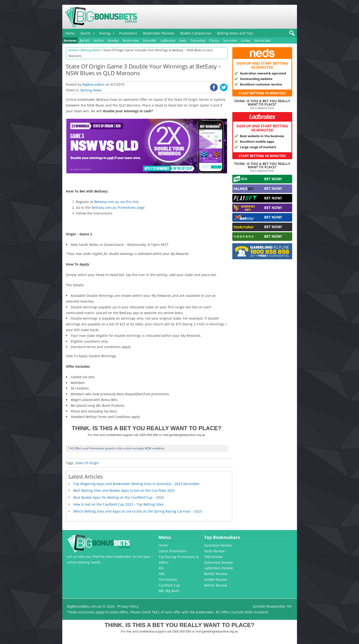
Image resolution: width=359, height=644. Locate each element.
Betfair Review (216, 585)
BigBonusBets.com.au (84, 606)
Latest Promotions (173, 551)
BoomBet (150, 40)
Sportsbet (230, 40)
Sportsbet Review (218, 545)
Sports (85, 33)
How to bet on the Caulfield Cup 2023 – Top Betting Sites (118, 504)
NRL (162, 574)
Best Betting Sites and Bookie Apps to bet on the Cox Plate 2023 (124, 490)
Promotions (128, 33)
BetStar (99, 40)
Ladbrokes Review (218, 568)
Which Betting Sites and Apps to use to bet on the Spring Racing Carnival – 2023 (137, 511)
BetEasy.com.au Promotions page (118, 207)
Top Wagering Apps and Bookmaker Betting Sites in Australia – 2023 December (137, 484)
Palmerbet (198, 40)
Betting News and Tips (235, 33)
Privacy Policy (128, 606)
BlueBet (113, 40)
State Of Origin (87, 463)
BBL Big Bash (169, 591)
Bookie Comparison (196, 33)
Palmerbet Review (218, 562)
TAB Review (213, 557)
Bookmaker (131, 40)
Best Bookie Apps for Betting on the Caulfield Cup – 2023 (119, 497)
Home (70, 33)
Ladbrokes (168, 40)
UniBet (246, 40)
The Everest (168, 579)
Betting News (91, 90)
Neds (183, 40)
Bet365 (85, 40)
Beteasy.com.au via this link (116, 202)
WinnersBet (263, 40)
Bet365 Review (216, 574)
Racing (105, 33)
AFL (161, 568)
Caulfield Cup (169, 585)
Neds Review (214, 551)
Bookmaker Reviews (159, 33)
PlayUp (214, 40)
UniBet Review (216, 579)
